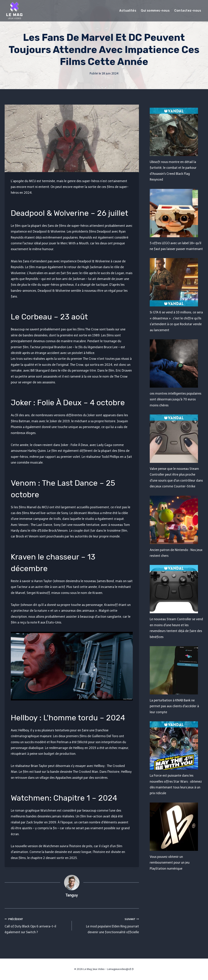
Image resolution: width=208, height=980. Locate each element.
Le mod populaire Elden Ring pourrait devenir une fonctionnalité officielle (107, 925)
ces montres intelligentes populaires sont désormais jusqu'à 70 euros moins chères (175, 399)
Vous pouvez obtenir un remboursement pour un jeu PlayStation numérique (170, 863)
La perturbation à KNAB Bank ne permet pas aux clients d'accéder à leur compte (174, 706)
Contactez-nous (188, 11)
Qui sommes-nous (155, 11)
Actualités (128, 11)
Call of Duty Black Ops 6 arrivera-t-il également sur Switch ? (37, 925)
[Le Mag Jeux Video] (14, 11)
